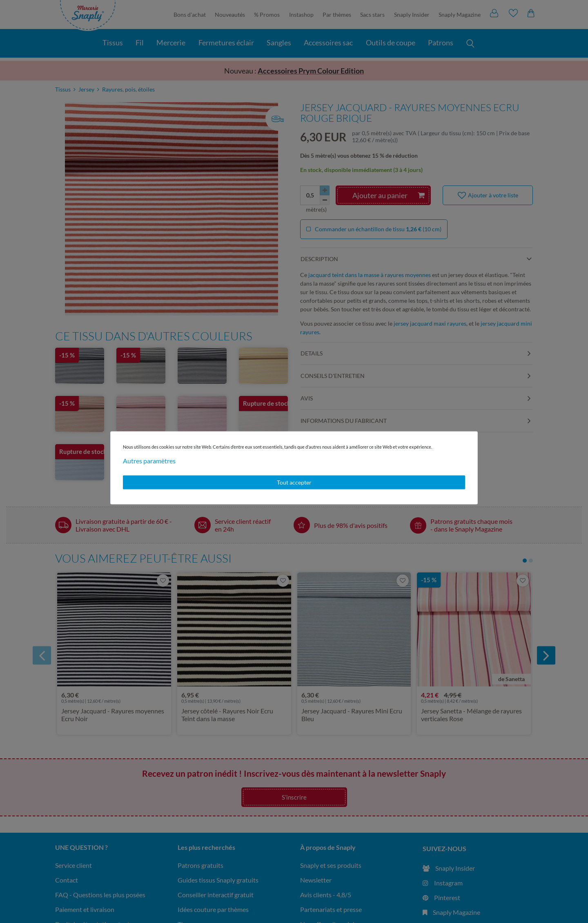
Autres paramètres (149, 461)
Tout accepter (294, 482)
